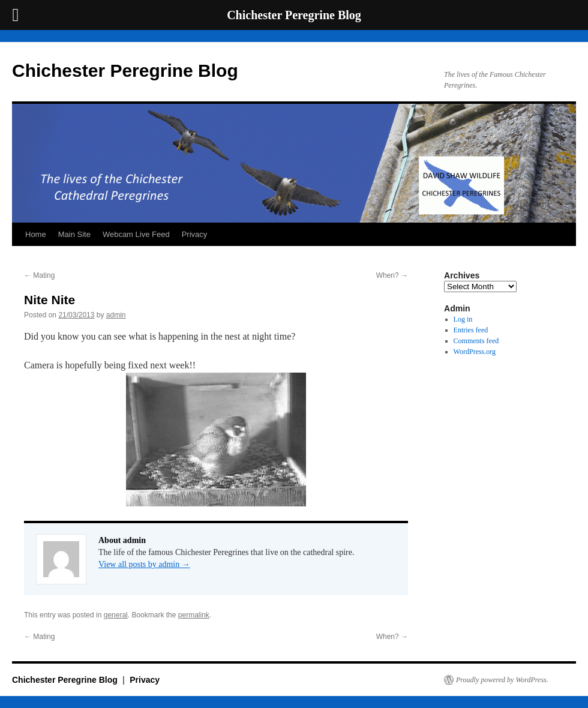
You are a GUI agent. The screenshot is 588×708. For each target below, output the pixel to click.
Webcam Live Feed (136, 234)
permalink (194, 615)
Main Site (74, 234)
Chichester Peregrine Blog (125, 70)
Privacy (195, 234)
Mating (39, 275)
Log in (463, 319)
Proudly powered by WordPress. (502, 680)
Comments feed (476, 341)
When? (392, 275)
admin (116, 315)
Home (36, 234)
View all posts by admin (144, 564)
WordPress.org (475, 352)
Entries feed (471, 330)
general (116, 615)
